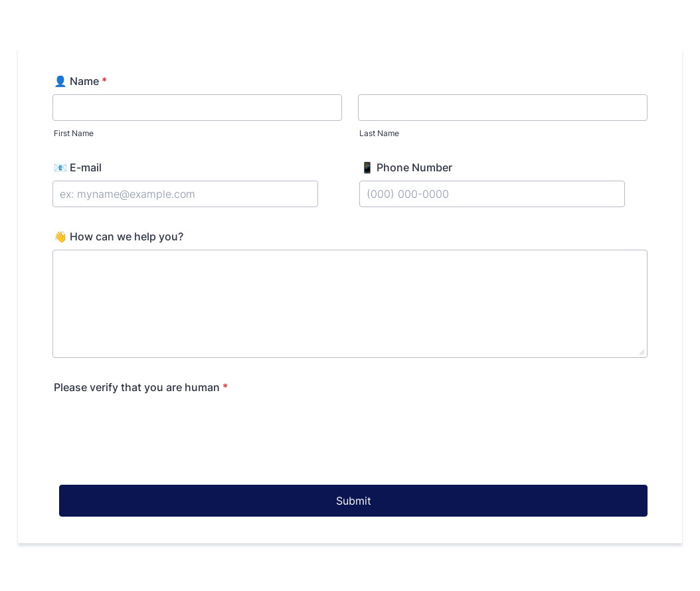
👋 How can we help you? (119, 236)
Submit (354, 501)
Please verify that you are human (141, 387)
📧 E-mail (78, 167)
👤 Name (80, 81)
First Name (74, 133)
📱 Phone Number (406, 167)
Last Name (379, 133)
